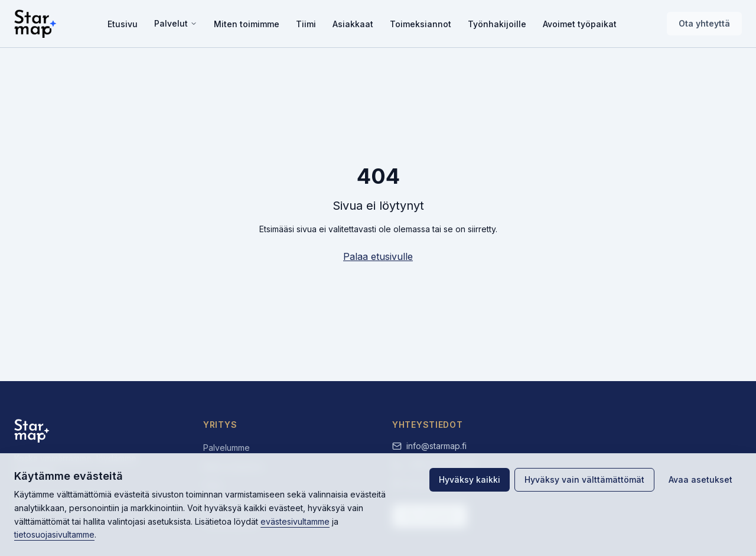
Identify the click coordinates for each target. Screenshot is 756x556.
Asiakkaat (353, 24)
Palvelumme (227, 448)
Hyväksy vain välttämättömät (584, 479)
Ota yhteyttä (704, 23)
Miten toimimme (247, 24)
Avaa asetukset (700, 479)
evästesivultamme (295, 521)
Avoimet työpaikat (580, 24)
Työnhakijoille (497, 24)
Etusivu (123, 24)
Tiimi (306, 24)
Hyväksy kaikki (470, 479)
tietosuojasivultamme (54, 534)
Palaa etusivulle (378, 256)
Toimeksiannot (421, 24)
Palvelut (176, 23)
